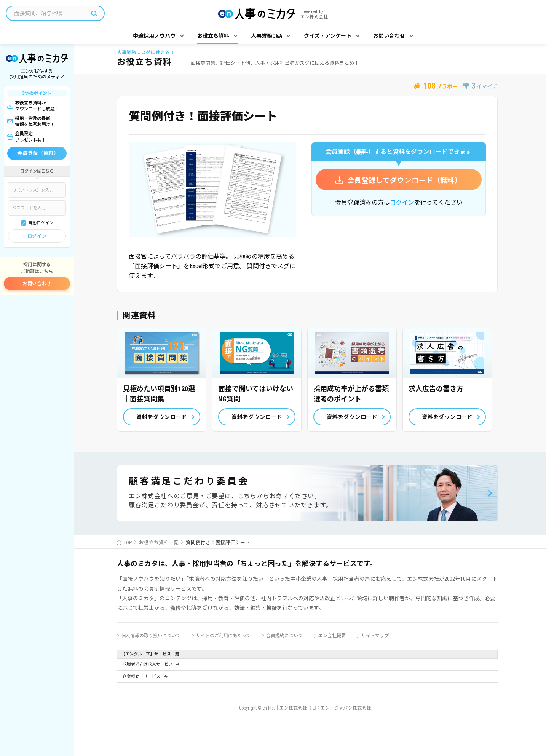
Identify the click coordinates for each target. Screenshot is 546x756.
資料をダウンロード (161, 417)
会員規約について (284, 636)
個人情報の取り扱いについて (151, 636)
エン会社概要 (332, 636)
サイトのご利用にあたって (223, 636)
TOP (128, 543)
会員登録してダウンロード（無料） (405, 180)
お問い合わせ (37, 284)
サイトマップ (375, 636)
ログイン (37, 236)
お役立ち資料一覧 (159, 543)
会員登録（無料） (38, 153)
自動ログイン (41, 223)
